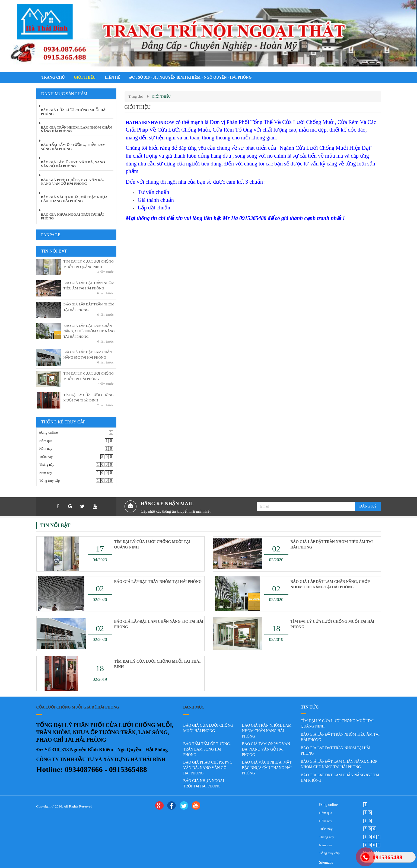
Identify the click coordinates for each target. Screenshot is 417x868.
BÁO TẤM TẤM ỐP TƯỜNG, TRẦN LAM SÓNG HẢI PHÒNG (207, 749)
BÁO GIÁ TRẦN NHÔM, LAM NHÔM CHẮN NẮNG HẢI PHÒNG (267, 731)
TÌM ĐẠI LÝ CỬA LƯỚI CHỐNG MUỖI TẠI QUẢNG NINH (152, 545)
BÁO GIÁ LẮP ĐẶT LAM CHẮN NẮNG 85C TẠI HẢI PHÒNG (159, 624)
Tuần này (46, 457)
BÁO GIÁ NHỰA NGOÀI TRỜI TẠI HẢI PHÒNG (204, 784)
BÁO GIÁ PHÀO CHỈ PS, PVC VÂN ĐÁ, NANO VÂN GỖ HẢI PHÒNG (208, 768)
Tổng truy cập (50, 481)
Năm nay (46, 473)
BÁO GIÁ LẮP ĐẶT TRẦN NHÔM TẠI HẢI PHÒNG (158, 582)
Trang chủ (136, 96)
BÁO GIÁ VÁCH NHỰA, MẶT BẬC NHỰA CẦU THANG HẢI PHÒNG (267, 768)
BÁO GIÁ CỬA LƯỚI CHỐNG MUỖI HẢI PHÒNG (208, 728)
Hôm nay (46, 449)
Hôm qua (46, 441)
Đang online (49, 433)
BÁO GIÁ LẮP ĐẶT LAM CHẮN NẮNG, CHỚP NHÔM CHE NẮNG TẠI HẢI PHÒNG (89, 331)
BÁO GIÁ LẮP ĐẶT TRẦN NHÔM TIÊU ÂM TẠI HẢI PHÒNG (332, 545)
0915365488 (387, 857)
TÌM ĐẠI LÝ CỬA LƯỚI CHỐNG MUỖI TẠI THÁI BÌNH (157, 664)
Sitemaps (326, 862)
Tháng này (47, 465)
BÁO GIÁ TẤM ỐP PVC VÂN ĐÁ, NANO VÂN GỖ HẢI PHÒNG (266, 749)
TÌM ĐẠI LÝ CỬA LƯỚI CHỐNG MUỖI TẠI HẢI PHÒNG (332, 624)
